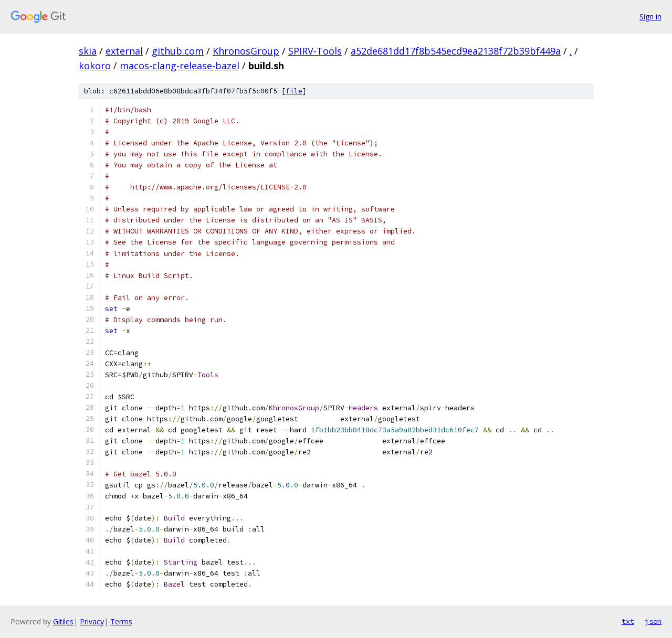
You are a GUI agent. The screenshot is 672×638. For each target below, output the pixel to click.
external (124, 51)
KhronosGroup (246, 51)
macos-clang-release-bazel (180, 66)
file (294, 91)
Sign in (650, 17)
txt (628, 621)
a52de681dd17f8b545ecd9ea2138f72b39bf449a (456, 51)
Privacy (92, 621)
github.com (178, 51)
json (653, 621)
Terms (121, 621)
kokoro (95, 66)
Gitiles (63, 621)
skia (88, 51)
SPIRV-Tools (315, 51)
